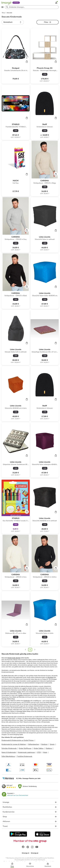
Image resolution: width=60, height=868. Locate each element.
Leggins (20, 695)
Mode (45, 752)
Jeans (35, 708)
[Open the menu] (2, 7)
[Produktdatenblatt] (16, 56)
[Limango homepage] (6, 3)
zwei (24, 688)
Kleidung (49, 748)
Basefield (50, 677)
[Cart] (27, 62)
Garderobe (27, 701)
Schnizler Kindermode (9, 748)
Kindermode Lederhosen (26, 752)
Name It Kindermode (9, 752)
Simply (52, 744)
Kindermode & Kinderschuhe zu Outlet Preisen (18, 740)
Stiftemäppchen (34, 744)
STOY (39, 752)
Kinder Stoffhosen (25, 748)
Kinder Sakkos (39, 748)
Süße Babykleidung (8, 756)
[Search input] (31, 7)
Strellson (44, 744)
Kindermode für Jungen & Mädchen (14, 744)
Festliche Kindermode (25, 756)
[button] (13, 22)
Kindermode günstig (14, 658)
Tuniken (19, 692)
